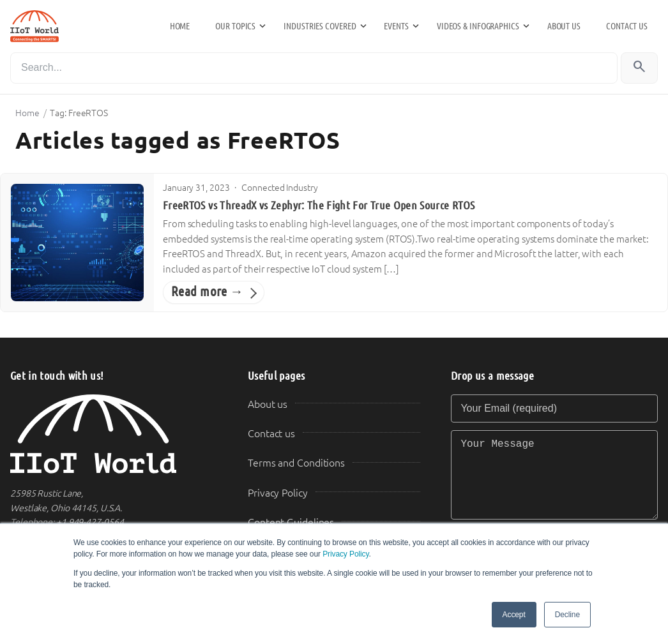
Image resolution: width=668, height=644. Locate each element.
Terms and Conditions (296, 463)
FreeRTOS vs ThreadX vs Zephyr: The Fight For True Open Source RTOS (319, 206)
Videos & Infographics (478, 26)
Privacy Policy (345, 554)
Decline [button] (567, 615)
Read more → (207, 292)
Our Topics (235, 26)
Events (396, 26)
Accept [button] (514, 615)
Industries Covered (320, 26)
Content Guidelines (291, 522)
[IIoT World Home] (114, 434)
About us (564, 26)
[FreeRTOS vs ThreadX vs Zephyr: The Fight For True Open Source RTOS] (77, 243)
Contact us (627, 26)
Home (180, 26)
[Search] (314, 68)
